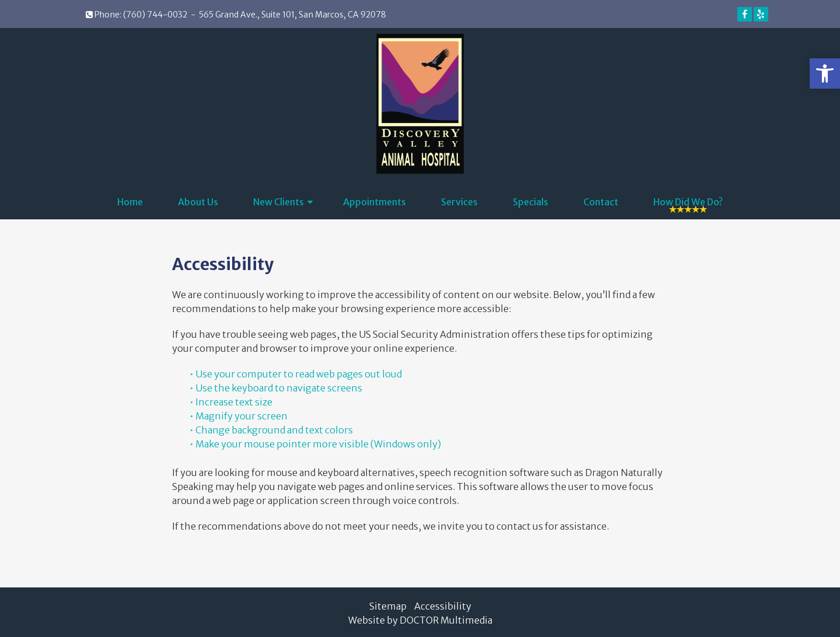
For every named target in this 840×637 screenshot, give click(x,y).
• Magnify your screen (239, 416)
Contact (601, 202)
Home (130, 202)
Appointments (374, 202)
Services (459, 202)
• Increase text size (232, 402)
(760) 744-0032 (155, 15)
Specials (531, 202)
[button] (825, 73)
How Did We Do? (688, 202)
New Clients (279, 202)
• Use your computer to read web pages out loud (297, 374)
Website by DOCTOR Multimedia (420, 620)
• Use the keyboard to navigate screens (277, 388)
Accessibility (443, 606)
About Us (198, 202)
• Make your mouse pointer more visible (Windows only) (315, 444)
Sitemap (388, 606)
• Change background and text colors (272, 430)
